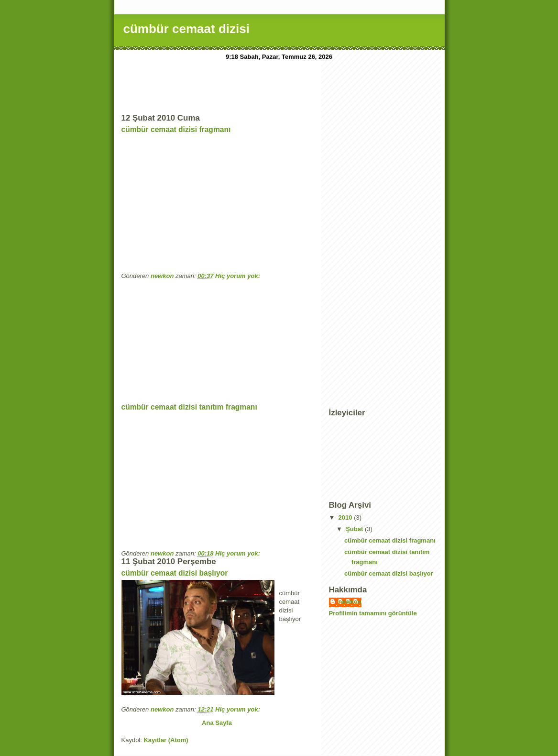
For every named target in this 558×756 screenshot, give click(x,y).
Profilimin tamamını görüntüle (373, 613)
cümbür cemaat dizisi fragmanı (176, 129)
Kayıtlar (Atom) (166, 740)
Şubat (355, 529)
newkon (350, 602)
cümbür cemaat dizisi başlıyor (175, 573)
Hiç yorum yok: (239, 276)
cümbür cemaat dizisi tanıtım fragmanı (189, 407)
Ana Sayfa (217, 723)
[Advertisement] (295, 85)
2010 (346, 517)
